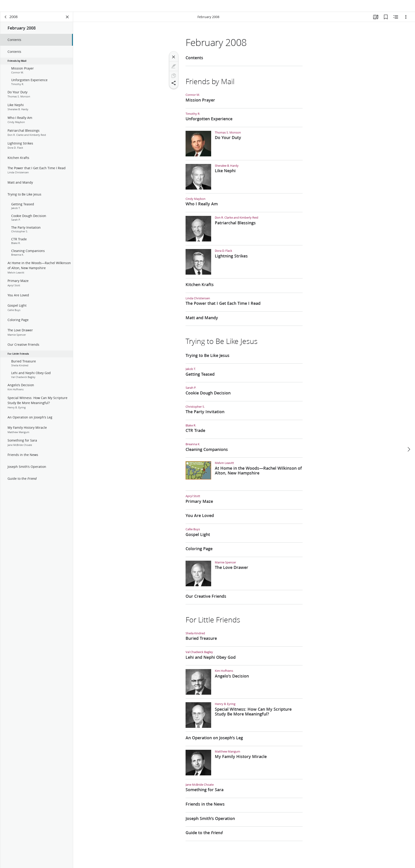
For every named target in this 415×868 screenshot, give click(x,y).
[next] (409, 439)
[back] (6, 22)
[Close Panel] (67, 22)
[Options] (406, 22)
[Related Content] (396, 22)
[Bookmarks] (386, 22)
